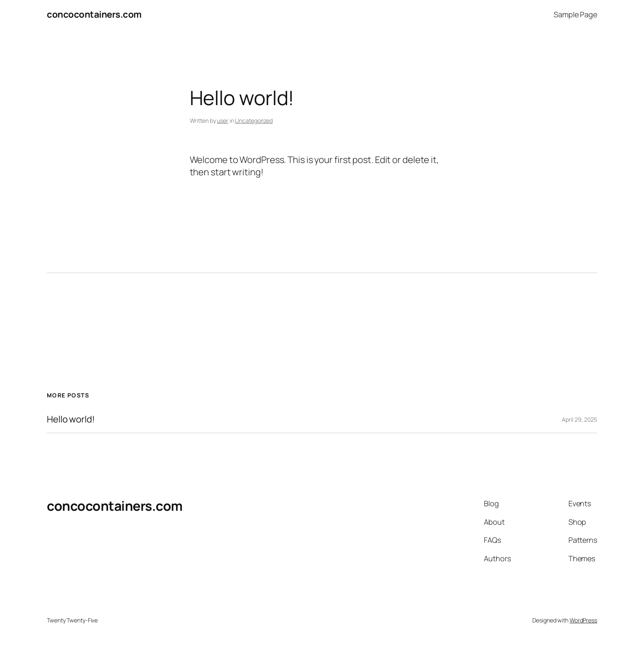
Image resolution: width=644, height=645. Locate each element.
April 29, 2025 (580, 419)
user (223, 121)
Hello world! (71, 419)
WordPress (583, 620)
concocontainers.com (94, 14)
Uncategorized (254, 121)
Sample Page (575, 14)
